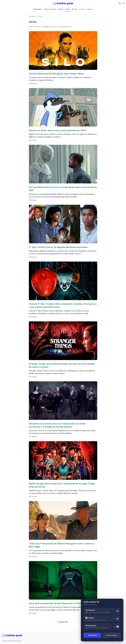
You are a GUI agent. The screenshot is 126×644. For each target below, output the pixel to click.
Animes (82, 9)
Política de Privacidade (90, 604)
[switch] (117, 627)
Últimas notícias (50, 9)
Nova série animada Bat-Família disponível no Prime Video (58, 603)
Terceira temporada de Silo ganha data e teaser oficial (56, 74)
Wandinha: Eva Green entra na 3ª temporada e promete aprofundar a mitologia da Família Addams (57, 425)
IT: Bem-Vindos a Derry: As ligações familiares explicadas (58, 247)
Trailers (90, 9)
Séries (68, 9)
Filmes (61, 9)
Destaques (38, 9)
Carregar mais (63, 622)
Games (75, 9)
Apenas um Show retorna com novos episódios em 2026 (57, 130)
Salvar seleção (112, 635)
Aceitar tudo (92, 635)
